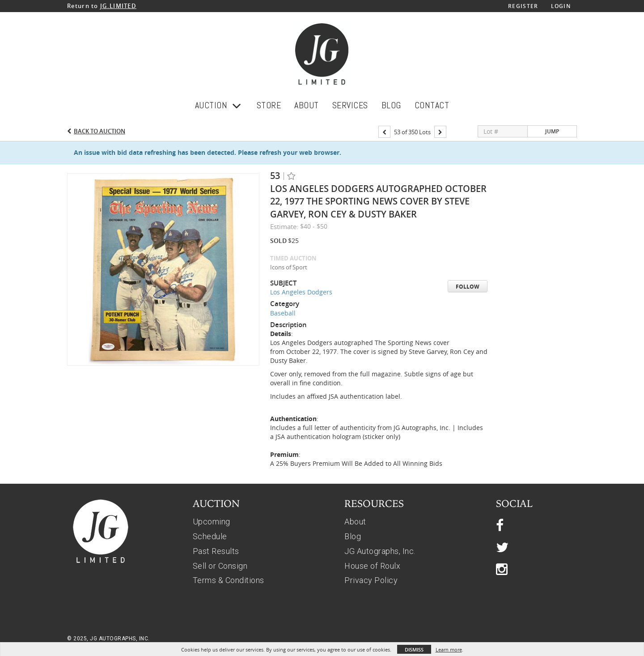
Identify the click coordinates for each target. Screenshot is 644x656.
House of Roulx (372, 566)
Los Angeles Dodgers (301, 292)
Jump (552, 131)
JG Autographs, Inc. (380, 551)
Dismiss (414, 650)
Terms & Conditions (229, 580)
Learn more (449, 650)
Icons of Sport (289, 267)
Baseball (283, 313)
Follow (468, 287)
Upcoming (212, 522)
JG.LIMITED (118, 6)
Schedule (210, 536)
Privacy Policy (371, 580)
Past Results (216, 551)
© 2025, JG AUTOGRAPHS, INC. (108, 639)
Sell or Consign (220, 566)
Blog (353, 536)
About (355, 522)
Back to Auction (100, 131)
